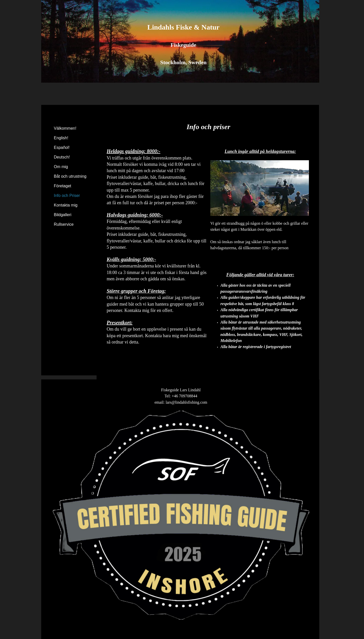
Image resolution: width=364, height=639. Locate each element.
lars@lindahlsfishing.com (186, 402)
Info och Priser (67, 196)
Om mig (61, 167)
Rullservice (64, 224)
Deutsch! (62, 157)
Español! (62, 147)
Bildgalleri (63, 215)
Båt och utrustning (70, 176)
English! (61, 138)
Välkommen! (65, 128)
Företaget (62, 186)
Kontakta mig (66, 205)
